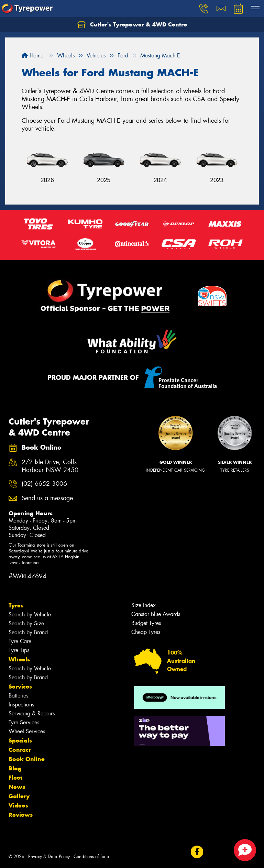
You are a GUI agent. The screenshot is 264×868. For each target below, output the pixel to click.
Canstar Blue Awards (156, 614)
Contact (20, 750)
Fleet (15, 778)
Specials (20, 740)
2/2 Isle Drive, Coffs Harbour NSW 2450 (50, 466)
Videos (18, 805)
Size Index (144, 605)
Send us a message (47, 498)
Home (32, 56)
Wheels (19, 659)
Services (20, 686)
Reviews (21, 815)
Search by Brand (28, 632)
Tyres (16, 605)
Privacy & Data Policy (49, 856)
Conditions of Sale (91, 856)
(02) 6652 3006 (44, 484)
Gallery (19, 796)
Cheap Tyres (146, 632)
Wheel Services (27, 731)
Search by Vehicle (30, 614)
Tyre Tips (19, 650)
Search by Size (26, 623)
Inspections (21, 705)
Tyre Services (24, 722)
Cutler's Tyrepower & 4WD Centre (132, 25)
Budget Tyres (146, 623)
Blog (15, 768)
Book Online (27, 759)
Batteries (18, 696)
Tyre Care (20, 641)
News (17, 787)
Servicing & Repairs (32, 713)
